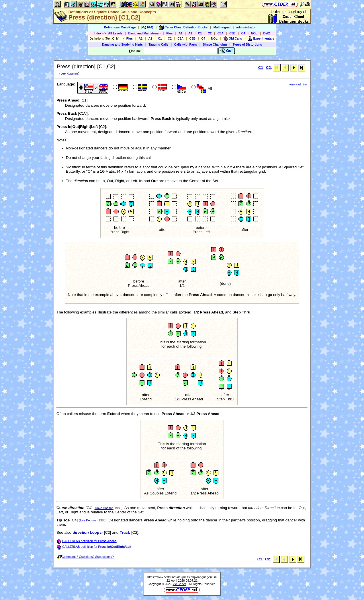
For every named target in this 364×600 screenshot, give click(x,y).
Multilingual (222, 27)
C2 (210, 33)
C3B (232, 33)
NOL (254, 33)
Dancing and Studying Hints (122, 44)
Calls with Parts (186, 44)
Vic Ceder (179, 584)
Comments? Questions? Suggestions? (85, 557)
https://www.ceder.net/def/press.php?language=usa (182, 577)
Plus (170, 33)
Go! (227, 51)
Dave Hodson (104, 508)
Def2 (267, 33)
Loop (88, 532)
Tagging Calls (158, 44)
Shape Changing (215, 44)
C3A (221, 33)
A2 (190, 33)
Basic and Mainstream (144, 33)
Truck (125, 532)
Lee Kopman (69, 73)
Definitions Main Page (120, 27)
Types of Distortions (247, 44)
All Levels (115, 33)
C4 (243, 33)
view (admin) (298, 84)
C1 (200, 33)
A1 (181, 33)
